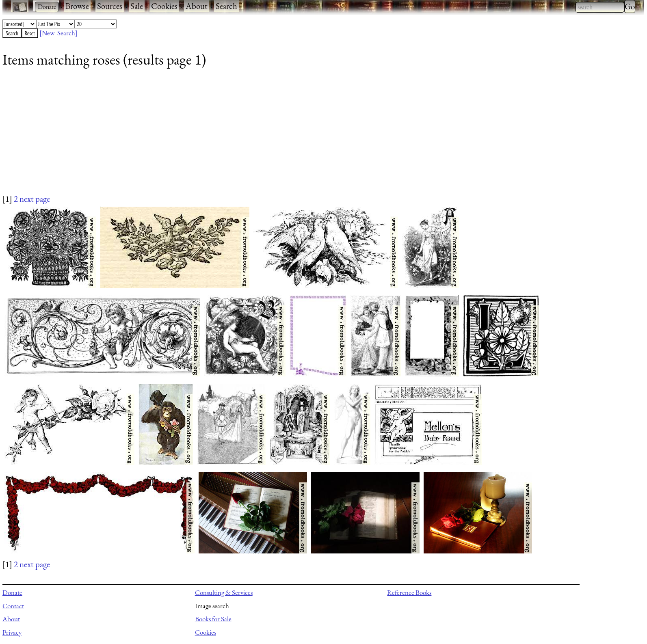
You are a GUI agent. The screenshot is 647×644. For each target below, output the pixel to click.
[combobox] (600, 7)
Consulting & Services (224, 592)
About (197, 6)
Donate (12, 592)
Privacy (12, 632)
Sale (137, 6)
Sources (110, 6)
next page (35, 199)
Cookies (164, 6)
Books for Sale (213, 619)
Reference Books (409, 592)
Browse (77, 6)
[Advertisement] (246, 136)
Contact (13, 606)
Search (226, 6)
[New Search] (58, 33)
